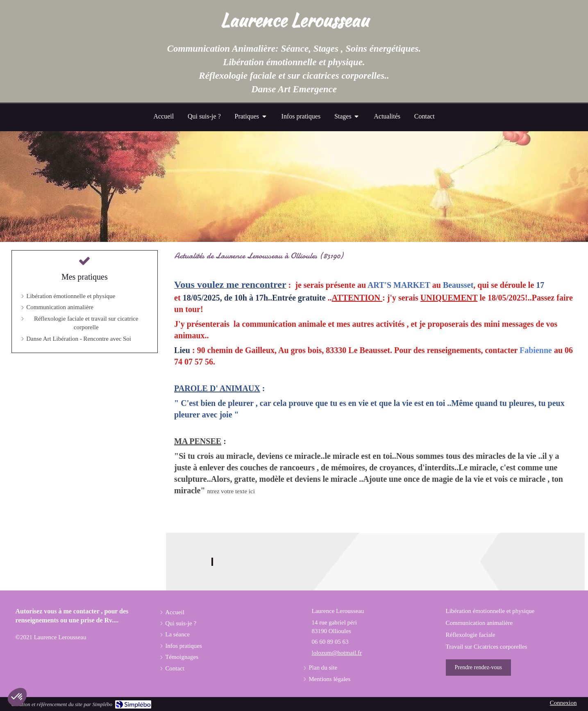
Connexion (563, 703)
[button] (17, 697)
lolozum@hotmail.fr (337, 653)
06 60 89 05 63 (330, 642)
